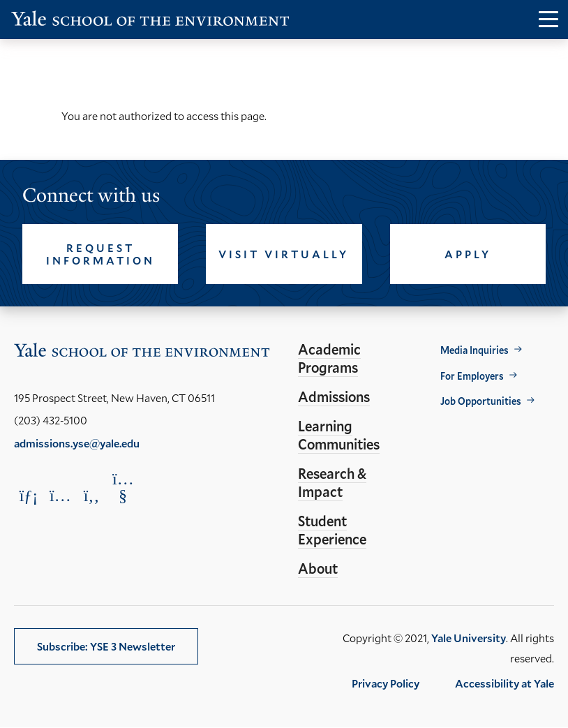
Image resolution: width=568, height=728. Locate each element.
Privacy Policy (386, 683)
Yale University (469, 638)
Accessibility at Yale (505, 683)
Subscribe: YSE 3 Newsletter (106, 646)
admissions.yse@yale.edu (77, 443)
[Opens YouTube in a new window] (123, 487)
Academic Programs (329, 358)
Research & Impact (332, 482)
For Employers (472, 376)
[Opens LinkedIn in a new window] (29, 495)
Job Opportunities (481, 401)
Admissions (334, 396)
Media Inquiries (474, 350)
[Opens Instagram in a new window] (60, 495)
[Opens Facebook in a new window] (91, 495)
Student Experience (332, 530)
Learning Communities (339, 435)
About (318, 568)
